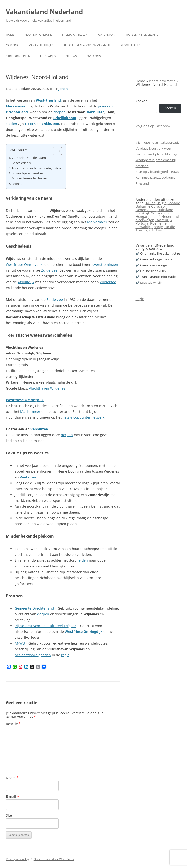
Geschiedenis (21, 163)
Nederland (170, 217)
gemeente (106, 106)
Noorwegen (145, 220)
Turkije (169, 227)
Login (140, 299)
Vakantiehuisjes (41, 45)
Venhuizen (96, 112)
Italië (156, 217)
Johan (63, 89)
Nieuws (71, 56)
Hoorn (30, 124)
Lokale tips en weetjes (28, 173)
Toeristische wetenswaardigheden (36, 168)
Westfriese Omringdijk (24, 264)
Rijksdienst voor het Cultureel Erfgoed (46, 626)
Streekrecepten (18, 56)
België (162, 203)
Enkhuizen (50, 124)
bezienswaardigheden (33, 655)
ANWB (20, 643)
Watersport (107, 35)
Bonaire (174, 203)
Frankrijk (143, 213)
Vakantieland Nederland (44, 12)
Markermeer (16, 106)
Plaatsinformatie (38, 35)
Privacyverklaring (18, 859)
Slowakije (143, 227)
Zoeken (142, 101)
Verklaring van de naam (29, 158)
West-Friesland (48, 100)
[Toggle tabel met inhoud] (55, 151)
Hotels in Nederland (142, 35)
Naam (12, 778)
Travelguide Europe (152, 230)
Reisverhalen (131, 45)
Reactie (13, 724)
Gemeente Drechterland (34, 608)
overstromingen (105, 264)
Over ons (94, 56)
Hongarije (144, 217)
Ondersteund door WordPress (54, 859)
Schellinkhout (65, 118)
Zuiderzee (49, 270)
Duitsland (165, 210)
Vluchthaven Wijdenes (47, 388)
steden (11, 124)
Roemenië (158, 223)
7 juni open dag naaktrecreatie (158, 142)
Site (9, 815)
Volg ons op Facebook (153, 126)
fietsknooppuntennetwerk (84, 417)
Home (10, 35)
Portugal (142, 223)
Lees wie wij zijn (151, 283)
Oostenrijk (164, 220)
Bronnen (18, 184)
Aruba (151, 203)
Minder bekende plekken (30, 178)
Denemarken (146, 210)
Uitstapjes (48, 56)
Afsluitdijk (26, 282)
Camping (13, 45)
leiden (83, 560)
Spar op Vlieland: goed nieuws (157, 172)
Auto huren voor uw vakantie (87, 45)
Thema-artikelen (75, 35)
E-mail (12, 796)
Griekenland (161, 213)
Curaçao (158, 206)
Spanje (157, 227)
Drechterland (17, 112)
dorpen (60, 112)
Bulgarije (143, 206)
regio (65, 655)
